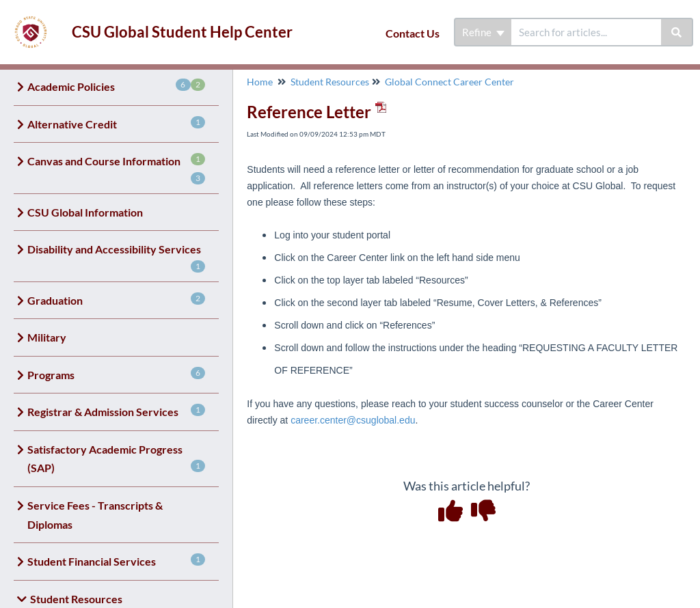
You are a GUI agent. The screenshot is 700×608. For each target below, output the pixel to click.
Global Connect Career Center (449, 82)
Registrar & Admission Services (116, 411)
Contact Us (413, 33)
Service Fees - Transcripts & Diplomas (95, 515)
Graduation (116, 300)
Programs (116, 374)
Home (260, 82)
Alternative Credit (116, 123)
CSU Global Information (85, 212)
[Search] (677, 32)
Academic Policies (116, 86)
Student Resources (330, 82)
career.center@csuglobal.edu (353, 420)
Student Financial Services (116, 561)
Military (47, 337)
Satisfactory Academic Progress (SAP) (116, 459)
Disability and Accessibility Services (116, 258)
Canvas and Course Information (116, 169)
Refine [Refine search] (483, 32)
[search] (586, 32)
